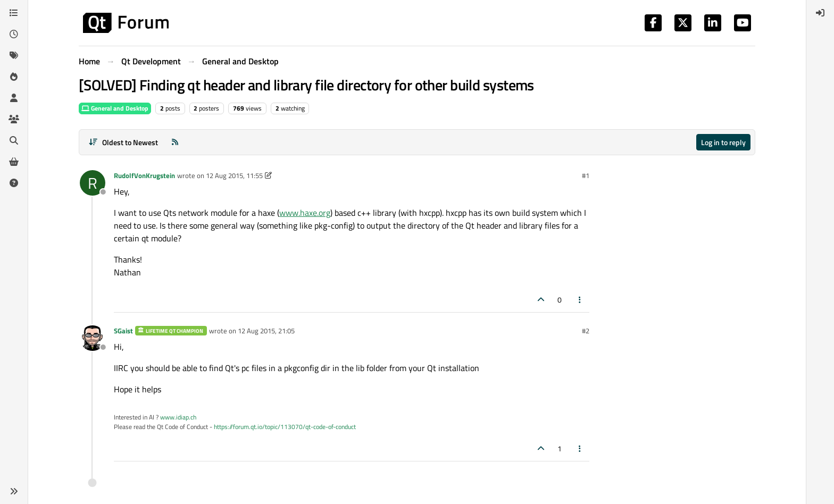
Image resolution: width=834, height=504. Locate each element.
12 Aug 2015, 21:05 (266, 331)
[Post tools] (580, 300)
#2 (586, 331)
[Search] (14, 140)
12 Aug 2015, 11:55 (234, 175)
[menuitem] (820, 13)
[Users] (14, 98)
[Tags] (14, 55)
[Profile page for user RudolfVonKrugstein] (93, 183)
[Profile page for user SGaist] (93, 338)
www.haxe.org (305, 213)
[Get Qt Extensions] (14, 162)
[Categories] (14, 13)
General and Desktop (115, 108)
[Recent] (14, 34)
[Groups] (14, 119)
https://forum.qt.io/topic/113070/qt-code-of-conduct (285, 427)
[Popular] (14, 77)
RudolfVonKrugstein (144, 175)
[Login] (820, 13)
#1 (586, 175)
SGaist (123, 331)
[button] (14, 491)
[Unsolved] (14, 183)
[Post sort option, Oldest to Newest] (123, 142)
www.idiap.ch (178, 417)
